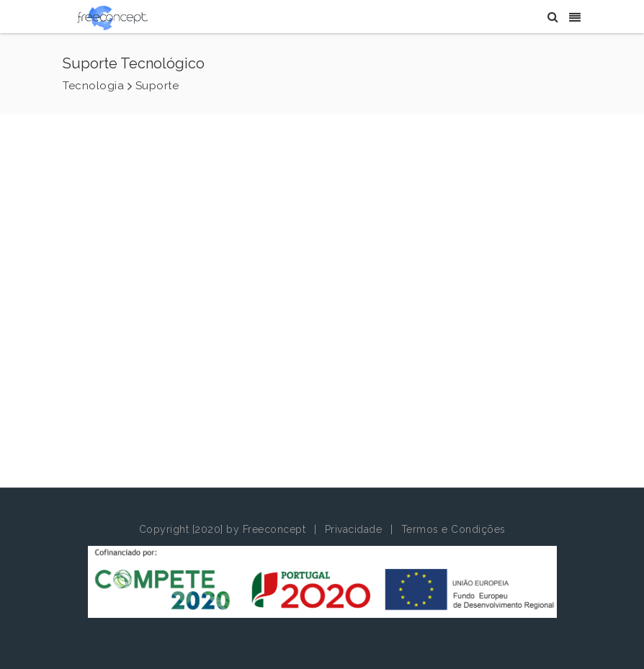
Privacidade (354, 529)
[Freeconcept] (112, 17)
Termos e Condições (453, 529)
